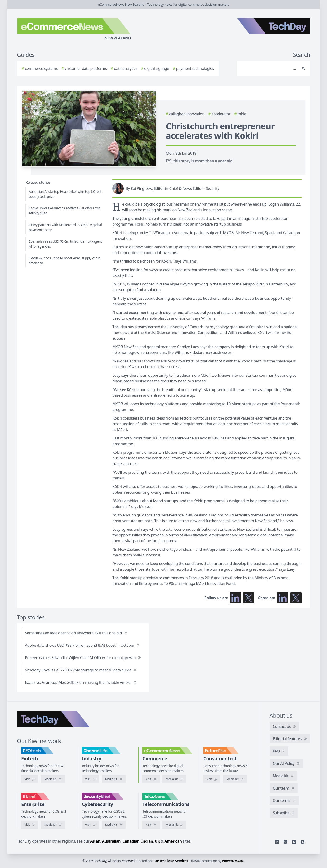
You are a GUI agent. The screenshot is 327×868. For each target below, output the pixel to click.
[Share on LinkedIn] (283, 598)
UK (157, 841)
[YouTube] (294, 842)
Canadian (131, 841)
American (173, 841)
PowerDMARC (233, 861)
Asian (95, 841)
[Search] (269, 68)
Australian (111, 841)
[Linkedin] (277, 842)
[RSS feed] (303, 842)
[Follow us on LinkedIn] (235, 598)
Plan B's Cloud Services (170, 861)
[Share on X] (296, 598)
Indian (147, 841)
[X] (285, 842)
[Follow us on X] (249, 598)
